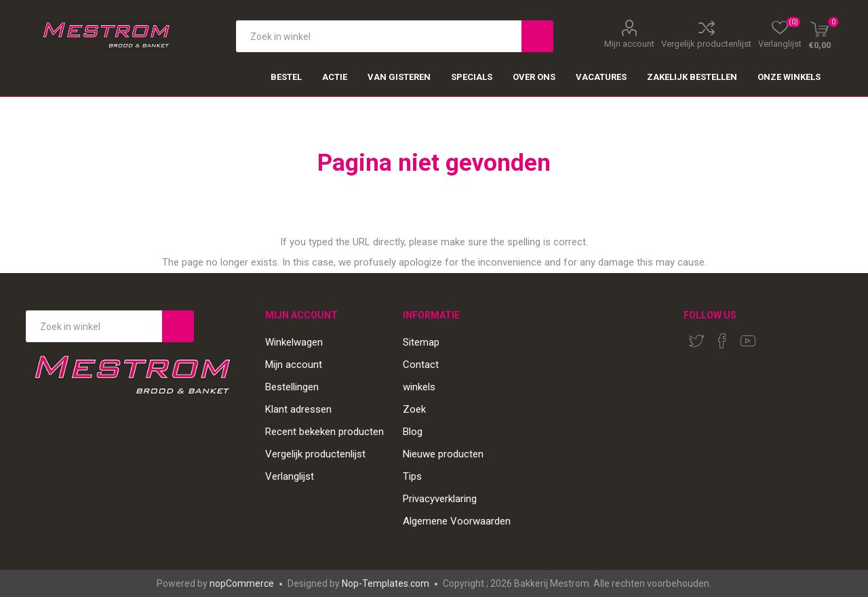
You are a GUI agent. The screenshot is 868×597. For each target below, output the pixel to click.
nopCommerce (242, 583)
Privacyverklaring (440, 499)
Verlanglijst (290, 476)
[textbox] (379, 36)
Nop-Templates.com (386, 583)
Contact (421, 365)
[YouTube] (748, 341)
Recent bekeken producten (324, 432)
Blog (413, 432)
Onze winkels (789, 77)
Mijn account (629, 43)
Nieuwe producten (443, 454)
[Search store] (94, 326)
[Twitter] (696, 341)
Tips (412, 476)
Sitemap (421, 342)
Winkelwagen (294, 342)
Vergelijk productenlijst (706, 43)
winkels (419, 387)
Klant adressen (298, 409)
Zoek (414, 409)
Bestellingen (292, 387)
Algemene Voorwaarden (457, 521)
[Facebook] (722, 341)
